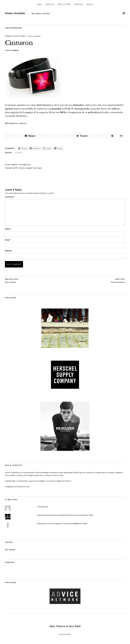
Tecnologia (79, 4)
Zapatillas (50, 4)
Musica (90, 4)
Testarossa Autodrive (118, 281)
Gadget (29, 168)
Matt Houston (44, 105)
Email (8, 240)
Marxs (16, 50)
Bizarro (22, 168)
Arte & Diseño (64, 4)
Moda (40, 4)
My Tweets (10, 550)
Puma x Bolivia (12, 281)
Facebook (10, 562)
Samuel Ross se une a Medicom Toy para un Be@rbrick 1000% (62, 524)
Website (8, 251)
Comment (10, 197)
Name (8, 229)
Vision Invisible (15, 13)
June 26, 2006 (20, 36)
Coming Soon (43, 507)
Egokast (9, 109)
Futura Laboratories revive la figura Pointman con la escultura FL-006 (65, 515)
